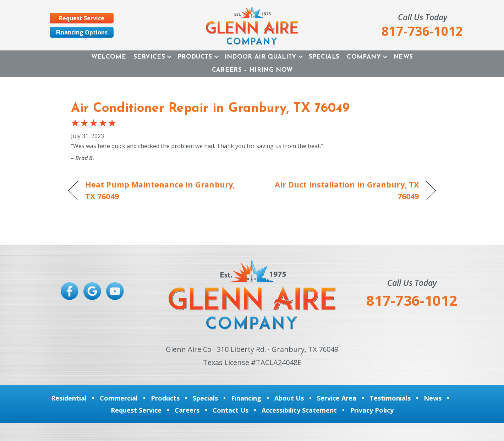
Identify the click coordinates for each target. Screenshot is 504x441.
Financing (246, 398)
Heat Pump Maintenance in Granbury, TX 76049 (160, 190)
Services (149, 57)
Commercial (119, 398)
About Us (289, 398)
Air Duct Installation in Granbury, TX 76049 (341, 190)
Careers (187, 410)
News (403, 57)
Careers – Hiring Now (252, 70)
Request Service (136, 410)
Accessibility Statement (299, 410)
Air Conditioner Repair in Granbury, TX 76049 (210, 109)
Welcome (109, 57)
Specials (324, 57)
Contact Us (231, 410)
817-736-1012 (412, 300)
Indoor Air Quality (261, 57)
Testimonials (390, 398)
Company (364, 57)
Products (195, 57)
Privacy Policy (372, 410)
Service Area (337, 398)
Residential (69, 398)
